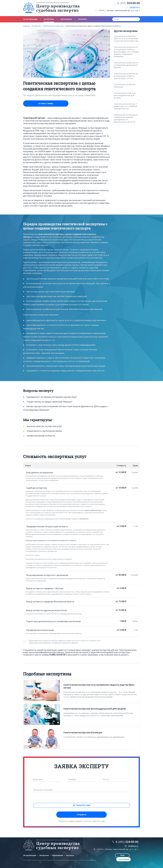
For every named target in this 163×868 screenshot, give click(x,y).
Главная (26, 26)
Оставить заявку (40, 103)
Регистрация (132, 855)
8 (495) (129, 3)
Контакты (70, 855)
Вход (116, 855)
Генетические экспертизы (53, 26)
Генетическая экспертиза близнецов (125, 86)
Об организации (30, 855)
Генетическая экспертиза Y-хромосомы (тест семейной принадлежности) (126, 106)
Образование (58, 855)
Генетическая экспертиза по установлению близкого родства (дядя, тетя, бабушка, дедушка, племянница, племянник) (127, 52)
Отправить (82, 814)
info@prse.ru (135, 7)
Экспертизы (36, 26)
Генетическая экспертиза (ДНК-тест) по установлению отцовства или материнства (126, 38)
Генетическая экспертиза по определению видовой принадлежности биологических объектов (126, 118)
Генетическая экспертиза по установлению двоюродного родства (126, 65)
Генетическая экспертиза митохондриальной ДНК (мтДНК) (125, 95)
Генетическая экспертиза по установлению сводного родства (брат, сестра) (126, 76)
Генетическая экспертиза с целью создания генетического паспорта (93, 26)
